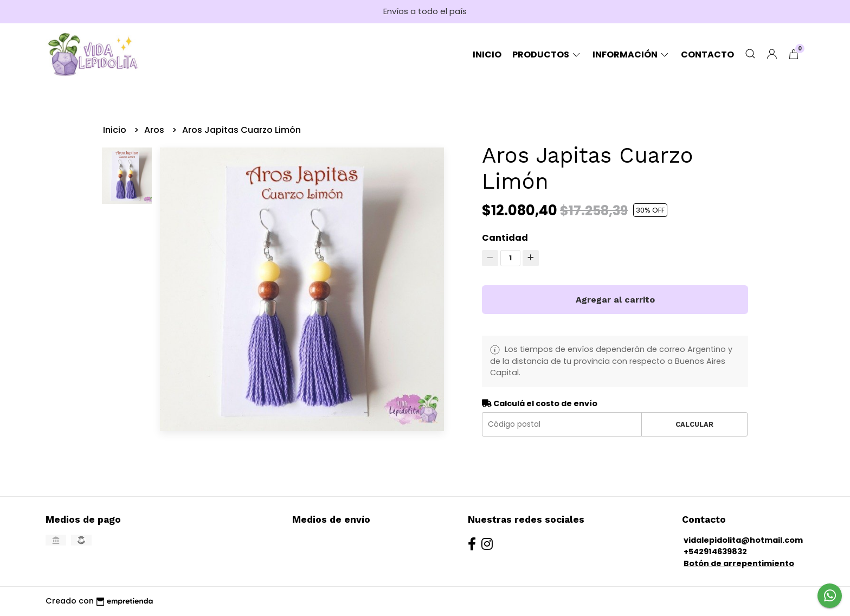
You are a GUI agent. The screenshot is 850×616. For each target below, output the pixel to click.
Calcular (694, 424)
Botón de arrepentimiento (739, 563)
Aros (155, 130)
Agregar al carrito (615, 300)
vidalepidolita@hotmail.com (743, 540)
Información (631, 54)
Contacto (707, 54)
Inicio (487, 54)
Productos (547, 54)
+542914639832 (715, 551)
